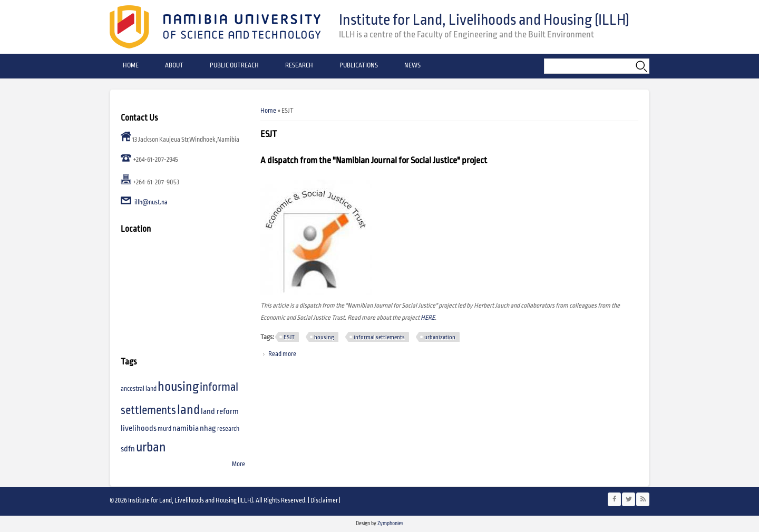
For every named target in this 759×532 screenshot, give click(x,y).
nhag (208, 428)
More (239, 464)
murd (164, 429)
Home (131, 66)
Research (299, 66)
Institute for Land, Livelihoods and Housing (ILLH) (484, 20)
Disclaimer (324, 501)
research (228, 429)
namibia (186, 428)
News (412, 66)
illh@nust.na (151, 203)
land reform (220, 412)
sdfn (128, 449)
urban (151, 447)
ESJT (289, 337)
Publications (359, 66)
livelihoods (139, 428)
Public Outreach (234, 66)
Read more (282, 354)
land (188, 410)
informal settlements (379, 337)
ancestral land (139, 389)
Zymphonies (390, 523)
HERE (428, 318)
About (174, 66)
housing (324, 337)
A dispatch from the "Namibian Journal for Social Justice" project (374, 161)
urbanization (440, 337)
